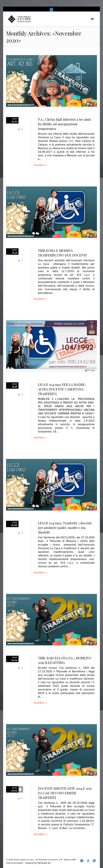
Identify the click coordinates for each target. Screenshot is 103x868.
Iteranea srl (44, 863)
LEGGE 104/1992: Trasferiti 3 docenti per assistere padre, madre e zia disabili (65, 528)
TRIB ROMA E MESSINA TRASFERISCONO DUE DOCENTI (62, 253)
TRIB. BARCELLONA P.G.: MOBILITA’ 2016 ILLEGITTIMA (65, 660)
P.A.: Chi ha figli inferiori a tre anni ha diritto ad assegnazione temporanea (64, 124)
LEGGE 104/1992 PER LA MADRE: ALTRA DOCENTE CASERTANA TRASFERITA (62, 389)
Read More (39, 165)
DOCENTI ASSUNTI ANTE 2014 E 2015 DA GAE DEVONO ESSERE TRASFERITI (65, 793)
